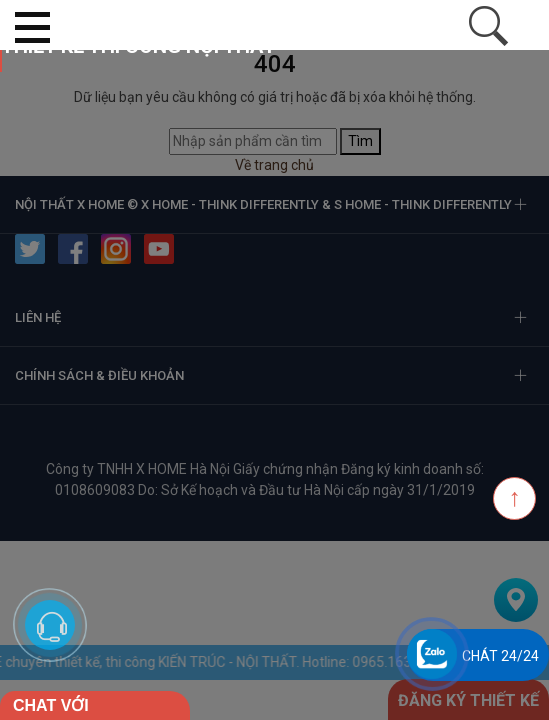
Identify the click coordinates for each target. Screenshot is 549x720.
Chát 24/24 (500, 656)
